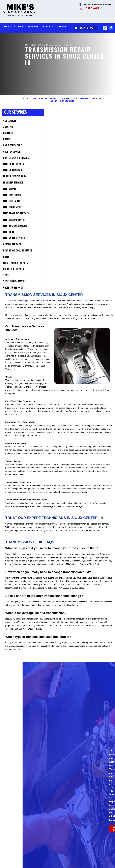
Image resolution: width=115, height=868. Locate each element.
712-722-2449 (91, 8)
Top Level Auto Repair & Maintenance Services (74, 110)
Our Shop (8, 26)
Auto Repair (33, 26)
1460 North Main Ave (45, 45)
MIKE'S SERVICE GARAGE (35, 110)
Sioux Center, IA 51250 (62, 45)
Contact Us (62, 26)
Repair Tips (48, 26)
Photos (20, 26)
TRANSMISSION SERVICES (62, 112)
